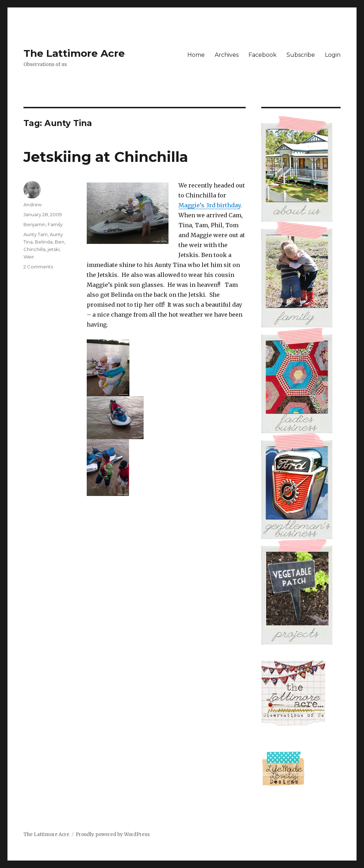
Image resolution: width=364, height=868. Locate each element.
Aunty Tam (36, 234)
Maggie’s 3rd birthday (209, 205)
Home (196, 55)
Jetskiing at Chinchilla (106, 157)
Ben (60, 242)
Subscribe (301, 55)
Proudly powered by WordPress (113, 834)
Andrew (33, 204)
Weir (29, 257)
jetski (54, 249)
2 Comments (38, 267)
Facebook (263, 55)
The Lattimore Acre (74, 53)
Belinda (44, 242)
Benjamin (34, 224)
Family (55, 224)
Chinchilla (34, 249)
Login (333, 55)
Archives (227, 55)
